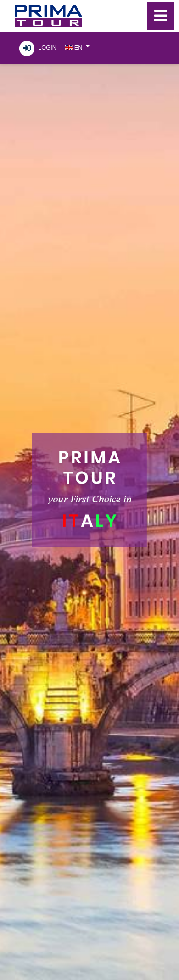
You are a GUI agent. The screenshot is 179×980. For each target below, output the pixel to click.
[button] (77, 47)
